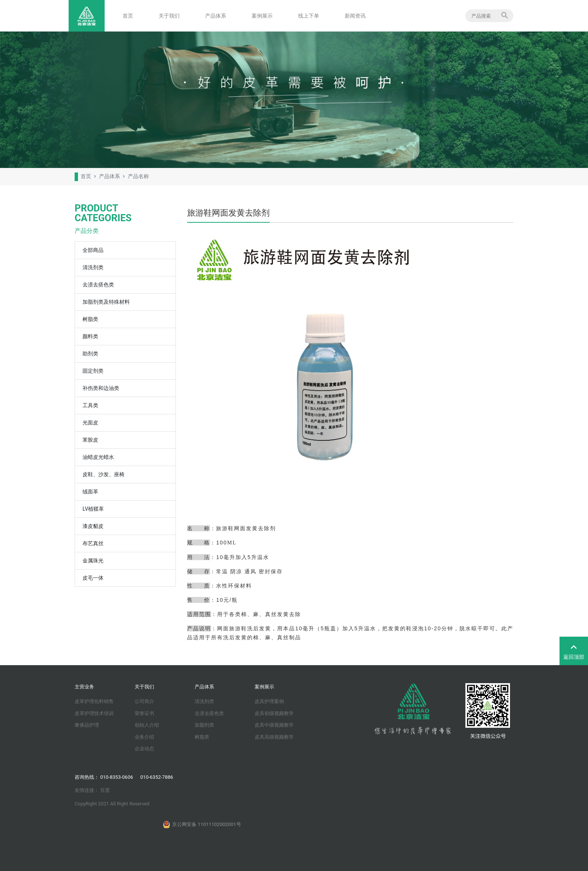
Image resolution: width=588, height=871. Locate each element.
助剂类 (90, 354)
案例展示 (262, 16)
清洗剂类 (93, 267)
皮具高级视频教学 (274, 737)
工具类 (90, 405)
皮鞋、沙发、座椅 (103, 474)
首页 (128, 16)
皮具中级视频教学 (274, 725)
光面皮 (90, 423)
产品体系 (216, 16)
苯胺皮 (90, 440)
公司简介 (144, 701)
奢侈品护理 (87, 725)
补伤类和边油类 (101, 388)
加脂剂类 (204, 725)
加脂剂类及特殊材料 (106, 302)
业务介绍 (144, 737)
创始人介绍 (147, 725)
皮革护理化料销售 (94, 701)
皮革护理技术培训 (94, 713)
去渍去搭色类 (98, 285)
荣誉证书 (144, 713)
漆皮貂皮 (93, 526)
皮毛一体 (93, 578)
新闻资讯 (355, 16)
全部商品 (93, 250)
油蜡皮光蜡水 (98, 457)
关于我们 (169, 16)
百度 (105, 790)
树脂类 (90, 319)
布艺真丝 (93, 543)
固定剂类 (93, 371)
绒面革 (90, 492)
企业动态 (144, 749)
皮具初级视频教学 (274, 713)
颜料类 (90, 336)
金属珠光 (93, 561)
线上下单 (309, 16)
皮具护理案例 (269, 701)
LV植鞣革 (93, 509)
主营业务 (84, 687)
